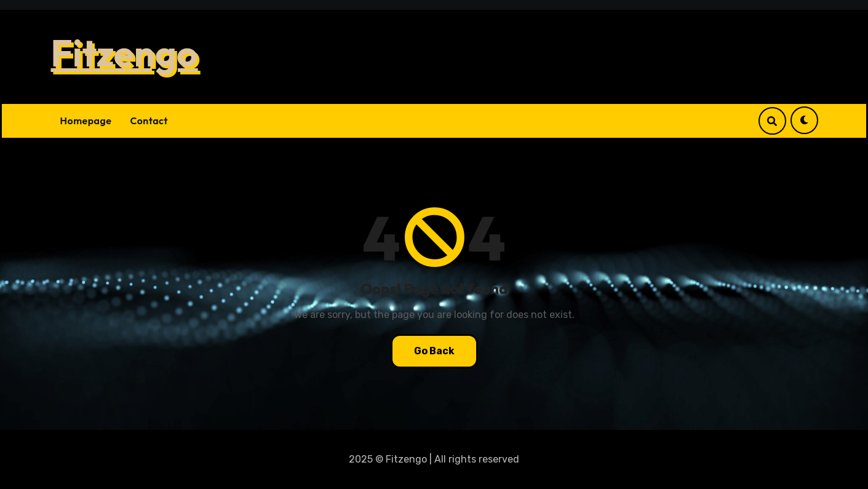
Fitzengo (125, 53)
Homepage (86, 121)
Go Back (434, 351)
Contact (149, 121)
